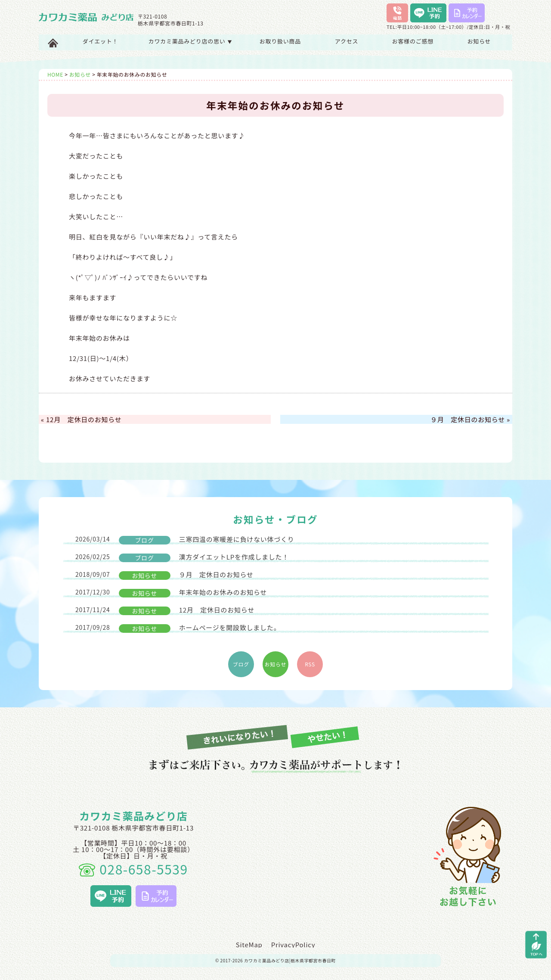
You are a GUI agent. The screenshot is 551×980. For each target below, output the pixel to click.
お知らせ (479, 41)
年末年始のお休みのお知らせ (171, 593)
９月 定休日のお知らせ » (470, 419)
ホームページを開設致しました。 (178, 628)
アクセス (347, 41)
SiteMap (249, 944)
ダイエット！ (100, 41)
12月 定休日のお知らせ (165, 610)
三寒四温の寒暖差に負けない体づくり (185, 540)
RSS (310, 664)
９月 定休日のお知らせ (164, 575)
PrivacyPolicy (293, 944)
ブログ (241, 664)
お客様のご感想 (413, 41)
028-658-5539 (133, 869)
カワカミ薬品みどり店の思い (190, 41)
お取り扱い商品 (280, 41)
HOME (55, 74)
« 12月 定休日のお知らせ (81, 419)
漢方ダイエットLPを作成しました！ (182, 557)
